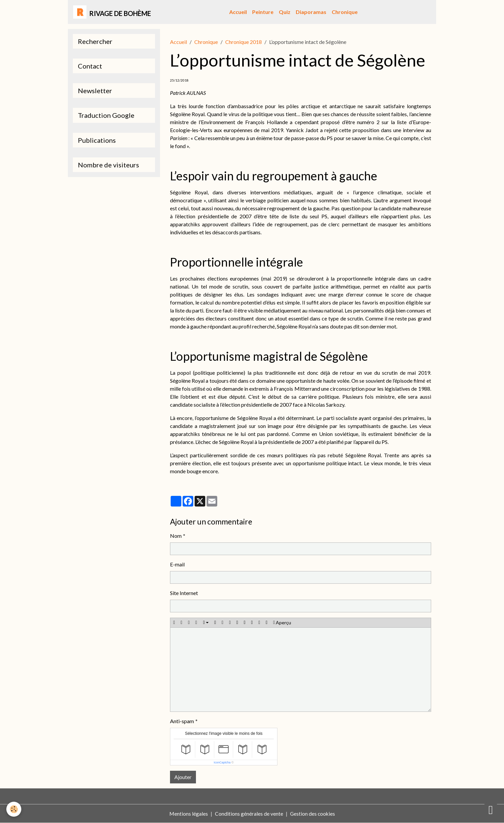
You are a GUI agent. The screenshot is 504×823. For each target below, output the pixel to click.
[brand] (112, 12)
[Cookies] (14, 809)
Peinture (263, 12)
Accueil (238, 12)
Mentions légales (188, 814)
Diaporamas (311, 12)
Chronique (345, 12)
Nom (176, 536)
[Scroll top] (491, 810)
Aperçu (282, 623)
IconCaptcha (222, 762)
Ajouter (183, 777)
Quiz (285, 12)
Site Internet (184, 593)
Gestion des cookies (313, 814)
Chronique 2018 (244, 42)
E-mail (177, 564)
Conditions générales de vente (249, 814)
